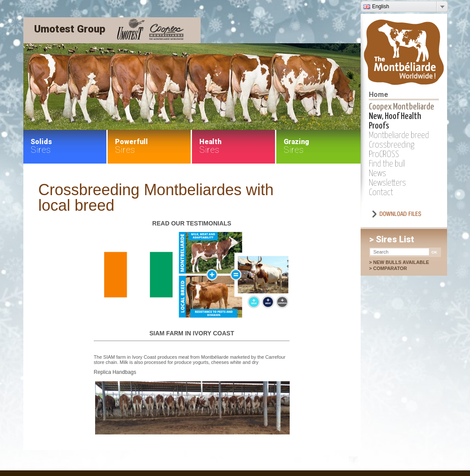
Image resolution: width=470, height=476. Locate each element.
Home (379, 95)
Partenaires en (39, 461)
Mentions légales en (82, 461)
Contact (381, 193)
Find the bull (387, 164)
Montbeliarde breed (399, 135)
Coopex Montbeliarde (401, 107)
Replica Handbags (115, 372)
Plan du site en (126, 461)
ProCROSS (384, 154)
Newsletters (387, 183)
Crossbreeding (392, 145)
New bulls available (401, 262)
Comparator (395, 268)
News (377, 174)
